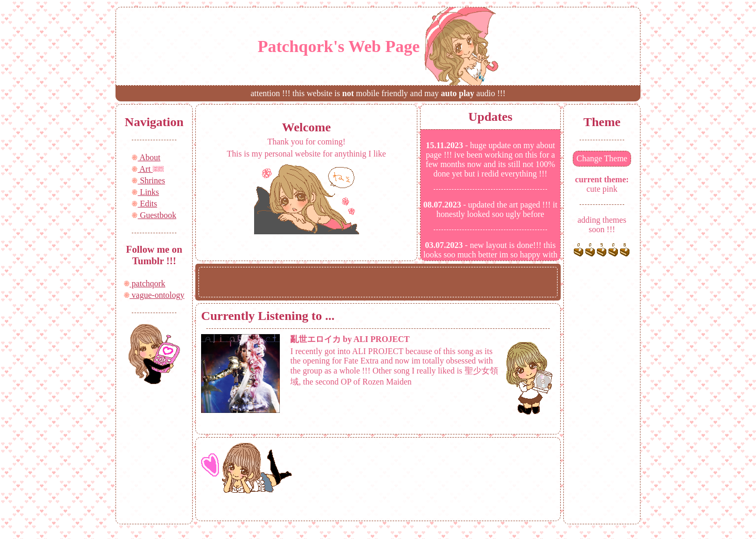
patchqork (145, 283)
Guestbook (154, 215)
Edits (144, 204)
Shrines (148, 180)
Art (142, 169)
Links (145, 192)
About (146, 157)
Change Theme (602, 158)
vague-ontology (154, 295)
